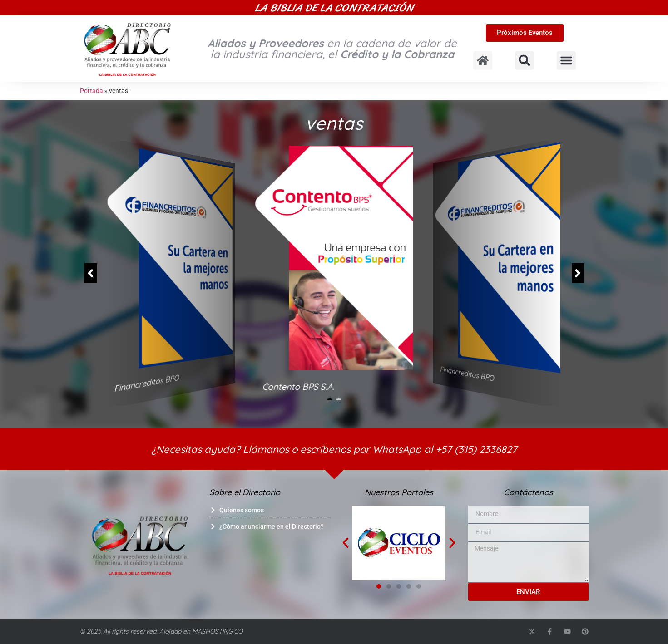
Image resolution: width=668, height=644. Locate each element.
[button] (525, 60)
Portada (92, 91)
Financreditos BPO (146, 383)
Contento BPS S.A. (298, 387)
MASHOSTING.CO (218, 631)
